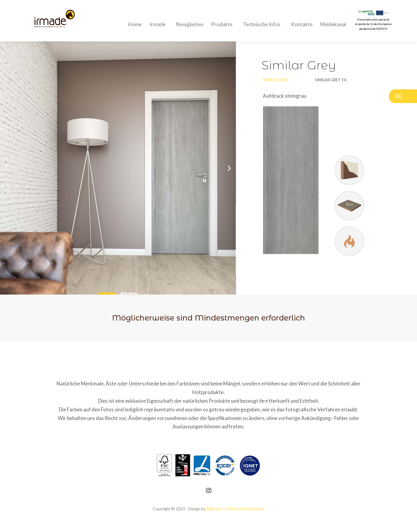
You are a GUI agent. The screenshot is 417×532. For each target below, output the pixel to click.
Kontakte (302, 24)
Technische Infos (263, 24)
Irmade (159, 24)
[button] (107, 293)
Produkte (223, 24)
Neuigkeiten (190, 24)
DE (400, 96)
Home (135, 24)
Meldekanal (333, 24)
